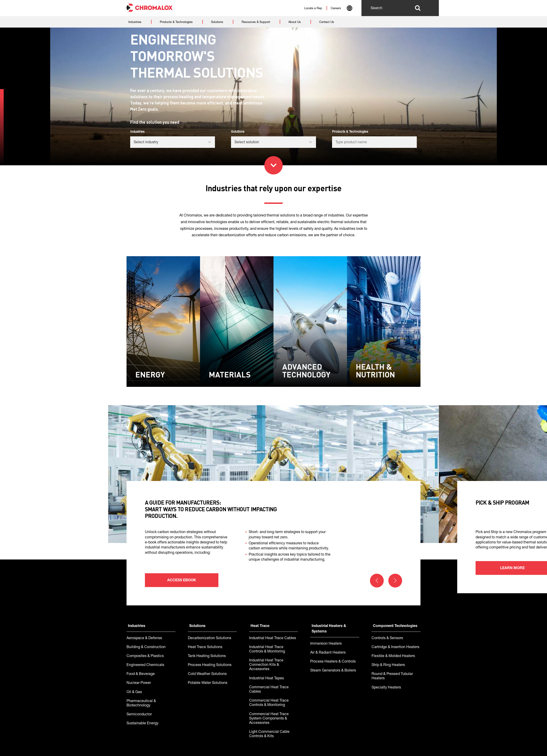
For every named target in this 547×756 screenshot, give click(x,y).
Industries (137, 626)
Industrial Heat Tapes (266, 679)
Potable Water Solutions (208, 683)
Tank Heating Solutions (207, 656)
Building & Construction (146, 647)
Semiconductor (139, 715)
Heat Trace (260, 626)
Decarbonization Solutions (210, 638)
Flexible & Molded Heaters (393, 656)
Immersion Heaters (326, 644)
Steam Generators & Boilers (333, 671)
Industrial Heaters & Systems (329, 629)
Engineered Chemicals (145, 665)
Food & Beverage (141, 674)
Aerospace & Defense (144, 638)
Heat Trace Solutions (205, 647)
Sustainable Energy (142, 724)
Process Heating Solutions (210, 665)
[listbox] (173, 142)
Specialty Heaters (386, 688)
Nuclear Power (139, 683)
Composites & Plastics (145, 656)
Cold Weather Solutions (207, 674)
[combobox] (349, 9)
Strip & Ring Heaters (388, 665)
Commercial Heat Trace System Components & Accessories (269, 719)
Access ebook (182, 581)
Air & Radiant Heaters (328, 653)
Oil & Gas (134, 692)
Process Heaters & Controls (333, 662)
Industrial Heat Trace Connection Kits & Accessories (266, 665)
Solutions (197, 626)
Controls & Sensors (387, 638)
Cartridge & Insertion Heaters (395, 647)
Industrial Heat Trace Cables (273, 638)
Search (418, 8)
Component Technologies (395, 626)
